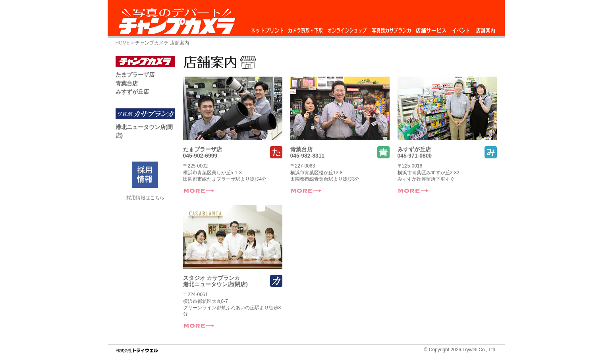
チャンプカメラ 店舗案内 (162, 43)
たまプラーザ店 (203, 149)
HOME (123, 43)
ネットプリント (268, 28)
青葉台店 (301, 149)
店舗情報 (486, 28)
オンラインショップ (347, 28)
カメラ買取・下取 (306, 28)
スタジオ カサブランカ (391, 28)
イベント (461, 28)
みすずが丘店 (414, 149)
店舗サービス (431, 28)
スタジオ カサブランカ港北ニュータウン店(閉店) (215, 281)
